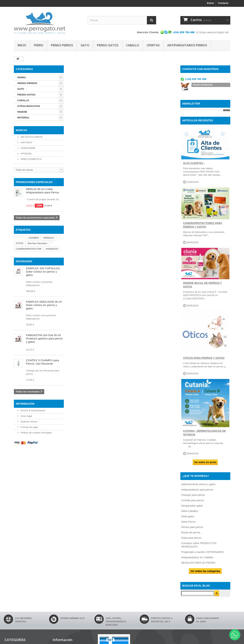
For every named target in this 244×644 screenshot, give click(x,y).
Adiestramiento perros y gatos (198, 487)
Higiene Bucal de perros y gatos (203, 288)
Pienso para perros (192, 530)
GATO (85, 45)
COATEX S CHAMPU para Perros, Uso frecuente (43, 362)
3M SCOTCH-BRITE (31, 137)
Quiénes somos (29, 422)
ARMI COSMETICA (31, 159)
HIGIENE (22, 112)
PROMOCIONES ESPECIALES (34, 182)
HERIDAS (49, 238)
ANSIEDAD (52, 249)
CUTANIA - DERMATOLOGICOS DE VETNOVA (205, 436)
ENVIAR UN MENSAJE (203, 85)
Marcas (22, 130)
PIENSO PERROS (62, 45)
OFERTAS (153, 45)
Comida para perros (193, 503)
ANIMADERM (28, 148)
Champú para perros (193, 498)
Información (25, 404)
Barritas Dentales (37, 243)
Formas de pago (29, 427)
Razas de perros (191, 535)
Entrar (211, 3)
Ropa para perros (191, 541)
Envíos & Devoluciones (33, 410)
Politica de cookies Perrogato (36, 433)
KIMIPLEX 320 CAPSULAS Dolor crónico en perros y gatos (43, 272)
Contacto (223, 3)
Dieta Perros (189, 525)
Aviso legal (26, 416)
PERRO (39, 45)
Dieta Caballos (190, 514)
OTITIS (20, 243)
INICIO (22, 45)
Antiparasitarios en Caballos (197, 560)
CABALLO (133, 45)
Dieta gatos (188, 519)
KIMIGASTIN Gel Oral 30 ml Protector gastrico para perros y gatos (44, 338)
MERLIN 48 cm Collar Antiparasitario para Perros (43, 191)
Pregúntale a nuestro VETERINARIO (202, 555)
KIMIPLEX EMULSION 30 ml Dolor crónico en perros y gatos (44, 305)
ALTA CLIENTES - (194, 166)
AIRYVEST (26, 142)
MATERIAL (23, 118)
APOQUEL (26, 154)
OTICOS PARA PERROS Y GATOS (204, 361)
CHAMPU (34, 238)
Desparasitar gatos (192, 509)
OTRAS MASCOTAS (29, 106)
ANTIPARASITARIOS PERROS (187, 45)
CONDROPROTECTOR (29, 249)
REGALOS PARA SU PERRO (198, 566)
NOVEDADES (24, 261)
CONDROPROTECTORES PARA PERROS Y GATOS (203, 228)
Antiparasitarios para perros (197, 493)
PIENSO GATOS (108, 45)
